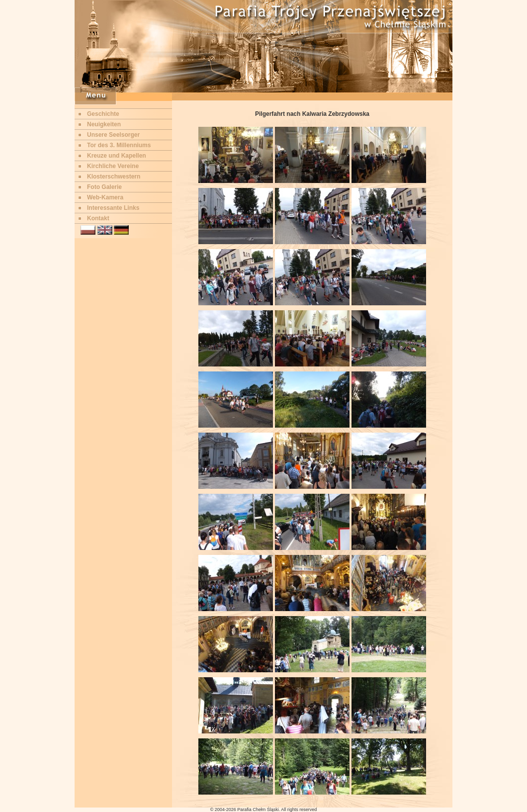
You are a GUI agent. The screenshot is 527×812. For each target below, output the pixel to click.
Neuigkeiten (104, 124)
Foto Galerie (104, 187)
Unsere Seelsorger (113, 135)
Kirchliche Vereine (113, 166)
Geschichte (103, 114)
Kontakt (98, 218)
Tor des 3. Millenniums (119, 145)
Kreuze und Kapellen (117, 156)
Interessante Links (113, 208)
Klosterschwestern (114, 177)
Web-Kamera (105, 197)
